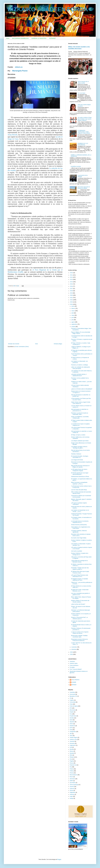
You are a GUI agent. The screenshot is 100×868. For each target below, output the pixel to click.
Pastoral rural (73, 765)
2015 (72, 284)
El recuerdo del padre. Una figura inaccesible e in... (80, 457)
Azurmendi (72, 694)
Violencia (72, 789)
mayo (73, 315)
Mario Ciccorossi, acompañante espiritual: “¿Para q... (79, 483)
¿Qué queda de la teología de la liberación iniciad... (79, 561)
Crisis (71, 704)
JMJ (71, 734)
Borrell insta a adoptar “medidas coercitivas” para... (79, 636)
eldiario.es (19, 67)
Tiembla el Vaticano (76, 454)
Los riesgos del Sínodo (77, 460)
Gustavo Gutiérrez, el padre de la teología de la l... (80, 554)
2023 (72, 302)
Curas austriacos (74, 665)
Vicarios (72, 787)
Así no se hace (81, 93)
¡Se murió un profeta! (77, 551)
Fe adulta (72, 667)
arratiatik (74, 682)
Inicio (8, 38)
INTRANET (53, 38)
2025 (72, 652)
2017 (72, 289)
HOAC (71, 724)
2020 (72, 295)
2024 (72, 304)
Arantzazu (72, 661)
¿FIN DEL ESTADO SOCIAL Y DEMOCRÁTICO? (79, 375)
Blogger (59, 859)
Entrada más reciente (14, 344)
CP (71, 698)
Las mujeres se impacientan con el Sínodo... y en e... (80, 511)
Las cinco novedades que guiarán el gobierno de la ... (80, 594)
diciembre (74, 649)
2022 (72, 300)
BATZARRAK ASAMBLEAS (20, 38)
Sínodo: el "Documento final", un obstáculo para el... (79, 618)
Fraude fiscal (73, 716)
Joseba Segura (74, 737)
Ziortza (71, 790)
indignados (72, 792)
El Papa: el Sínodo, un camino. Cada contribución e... (81, 344)
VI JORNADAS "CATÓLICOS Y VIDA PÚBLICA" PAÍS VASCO (84, 132)
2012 (72, 277)
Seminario (72, 779)
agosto (73, 322)
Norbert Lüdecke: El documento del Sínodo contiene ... (80, 601)
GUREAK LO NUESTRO (39, 38)
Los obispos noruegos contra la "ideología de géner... (79, 447)
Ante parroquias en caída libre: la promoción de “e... (80, 410)
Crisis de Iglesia (74, 706)
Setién (71, 781)
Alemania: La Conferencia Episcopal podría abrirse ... (80, 611)
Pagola (71, 761)
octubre (74, 327)
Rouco (71, 777)
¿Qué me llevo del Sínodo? (78, 604)
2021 (72, 298)
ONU (71, 755)
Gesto (71, 720)
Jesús (71, 736)
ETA (71, 708)
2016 (72, 286)
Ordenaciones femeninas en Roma (80, 477)
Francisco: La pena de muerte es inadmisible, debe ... (80, 414)
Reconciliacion (73, 775)
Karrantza (72, 743)
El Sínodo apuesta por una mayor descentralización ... (80, 474)
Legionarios (73, 745)
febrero (73, 308)
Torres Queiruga (74, 785)
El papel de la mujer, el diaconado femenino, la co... (80, 590)
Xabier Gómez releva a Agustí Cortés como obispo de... (81, 403)
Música (72, 751)
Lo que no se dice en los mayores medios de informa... (80, 633)
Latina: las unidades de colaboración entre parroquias (81, 368)
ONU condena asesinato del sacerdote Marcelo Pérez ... (81, 493)
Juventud (72, 741)
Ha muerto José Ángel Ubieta (79, 538)
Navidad (72, 753)
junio (73, 318)
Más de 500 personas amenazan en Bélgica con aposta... (80, 466)
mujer (71, 796)
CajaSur (72, 700)
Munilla (72, 749)
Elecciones (72, 710)
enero (73, 306)
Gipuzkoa (72, 722)
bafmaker (74, 685)
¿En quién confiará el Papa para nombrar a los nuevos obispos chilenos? (85, 119)
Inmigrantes (73, 732)
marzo (73, 311)
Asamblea (72, 692)
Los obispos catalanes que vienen (80, 441)
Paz (71, 767)
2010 (72, 273)
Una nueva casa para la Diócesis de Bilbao (84, 188)
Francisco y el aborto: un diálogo (79, 365)
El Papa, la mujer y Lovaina (78, 435)
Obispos (72, 757)
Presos (71, 773)
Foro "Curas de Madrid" (76, 669)
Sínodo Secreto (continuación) (79, 525)
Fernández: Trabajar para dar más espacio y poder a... (80, 568)
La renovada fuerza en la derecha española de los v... (80, 522)
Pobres (72, 769)
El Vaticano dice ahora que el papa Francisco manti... (80, 572)
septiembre (74, 324)
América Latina (74, 663)
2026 (72, 654)
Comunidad (73, 702)
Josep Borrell (12, 135)
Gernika (72, 718)
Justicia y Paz (73, 739)
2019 (72, 293)
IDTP (71, 728)
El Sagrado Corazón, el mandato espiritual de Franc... (80, 579)
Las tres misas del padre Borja (79, 490)
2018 (72, 291)
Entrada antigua (58, 344)
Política (72, 771)
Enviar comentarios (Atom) (22, 347)
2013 (72, 279)
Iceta (71, 730)
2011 (72, 275)
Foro (71, 714)
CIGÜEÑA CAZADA (76, 167)
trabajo (71, 798)
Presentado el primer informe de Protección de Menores (79, 640)
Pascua (72, 763)
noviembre (74, 647)
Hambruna (72, 726)
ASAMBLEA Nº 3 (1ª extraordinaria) (83, 144)
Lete (71, 747)
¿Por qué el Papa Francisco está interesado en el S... (80, 576)
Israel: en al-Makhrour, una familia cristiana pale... (80, 417)
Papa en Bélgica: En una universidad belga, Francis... (81, 333)
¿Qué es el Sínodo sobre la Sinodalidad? (82, 389)
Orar (71, 759)
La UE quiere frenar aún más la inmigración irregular (79, 470)
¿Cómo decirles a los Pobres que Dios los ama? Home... (81, 399)
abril (73, 313)
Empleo (72, 712)
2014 (72, 282)
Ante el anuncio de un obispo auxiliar (83, 82)
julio (73, 320)
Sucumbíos (73, 783)
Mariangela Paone (20, 71)
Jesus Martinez (76, 680)
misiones (72, 794)
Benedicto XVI (73, 696)
